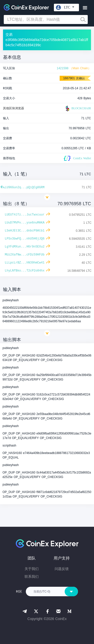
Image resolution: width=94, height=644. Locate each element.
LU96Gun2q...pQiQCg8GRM (25, 187)
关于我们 (32, 569)
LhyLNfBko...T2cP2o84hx (25, 271)
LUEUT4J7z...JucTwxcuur (25, 215)
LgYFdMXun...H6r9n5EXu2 (25, 247)
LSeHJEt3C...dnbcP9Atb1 (25, 231)
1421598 (63, 68)
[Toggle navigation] (85, 8)
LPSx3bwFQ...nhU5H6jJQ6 (25, 239)
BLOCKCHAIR (78, 108)
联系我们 (32, 576)
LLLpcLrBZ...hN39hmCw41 (25, 263)
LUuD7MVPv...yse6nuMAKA (25, 223)
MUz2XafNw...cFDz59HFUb (25, 255)
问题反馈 (62, 569)
